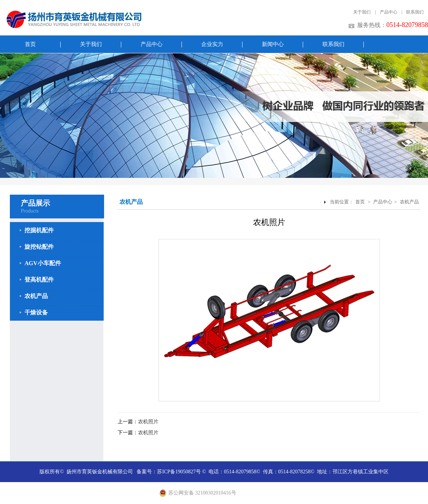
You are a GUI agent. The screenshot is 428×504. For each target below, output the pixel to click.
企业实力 (212, 44)
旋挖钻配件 (39, 247)
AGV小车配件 (43, 263)
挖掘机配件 (39, 230)
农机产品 (36, 296)
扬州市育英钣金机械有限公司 (100, 472)
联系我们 (415, 12)
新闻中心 (273, 44)
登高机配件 (39, 280)
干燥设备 (36, 312)
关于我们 (362, 12)
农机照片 (148, 422)
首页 (30, 44)
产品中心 (389, 12)
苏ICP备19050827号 (179, 472)
